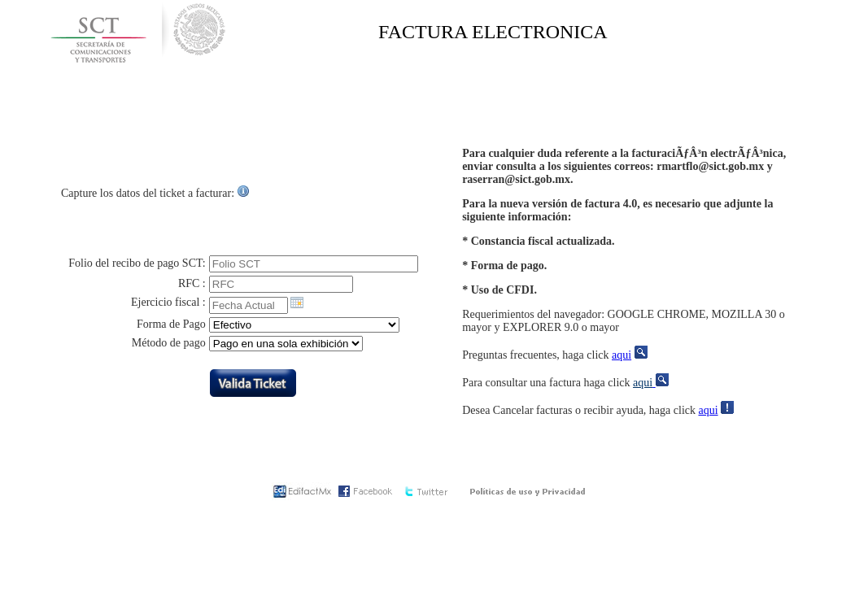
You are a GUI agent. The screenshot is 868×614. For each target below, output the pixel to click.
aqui (622, 355)
